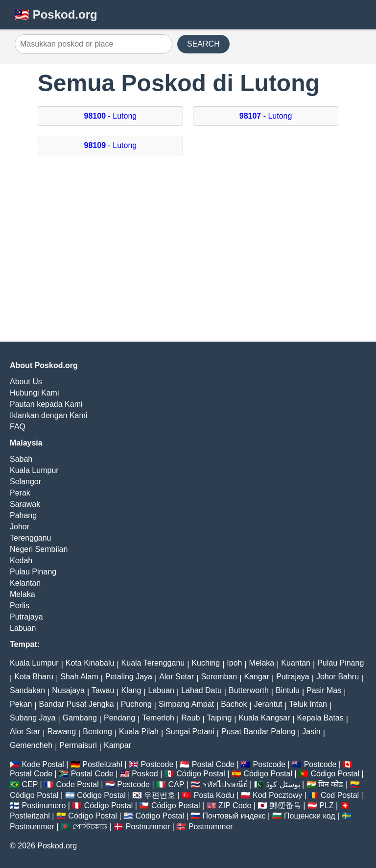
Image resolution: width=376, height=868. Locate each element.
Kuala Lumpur (34, 470)
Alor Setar (176, 677)
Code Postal (78, 784)
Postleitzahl (102, 764)
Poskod (145, 774)
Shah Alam (79, 677)
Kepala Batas (320, 718)
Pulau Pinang (33, 572)
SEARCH (203, 44)
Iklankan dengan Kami (48, 415)
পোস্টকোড (90, 827)
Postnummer (32, 827)
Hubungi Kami (35, 393)
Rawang (61, 732)
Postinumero (44, 806)
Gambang (80, 718)
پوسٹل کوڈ (283, 784)
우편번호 (160, 795)
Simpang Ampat (186, 704)
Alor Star (25, 732)
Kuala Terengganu (153, 663)
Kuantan (296, 663)
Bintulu (288, 690)
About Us (26, 382)
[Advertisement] (188, 253)
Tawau (103, 690)
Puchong (136, 704)
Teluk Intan (308, 704)
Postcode (157, 764)
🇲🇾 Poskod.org (56, 14)
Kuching (206, 663)
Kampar (117, 745)
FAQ (18, 427)
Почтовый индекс (234, 816)
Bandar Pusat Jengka (77, 704)
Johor (20, 527)
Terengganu (31, 538)
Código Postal (201, 774)
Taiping (220, 718)
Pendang (119, 718)
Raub (190, 718)
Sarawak (25, 504)
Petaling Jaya (129, 677)
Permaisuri (78, 745)
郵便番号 (285, 806)
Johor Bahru (338, 677)
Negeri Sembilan (39, 549)
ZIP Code (235, 806)
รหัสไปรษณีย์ (225, 784)
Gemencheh (31, 745)
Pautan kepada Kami (46, 404)
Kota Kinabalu (90, 663)
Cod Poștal (340, 795)
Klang (131, 690)
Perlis (20, 606)
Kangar (257, 677)
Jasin (311, 732)
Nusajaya (68, 690)
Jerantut (268, 704)
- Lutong (111, 116)
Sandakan (27, 690)
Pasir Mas (324, 690)
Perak (20, 493)
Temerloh (158, 718)
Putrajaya (26, 617)
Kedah (21, 560)
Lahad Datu (201, 690)
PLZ (326, 806)
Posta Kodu (214, 795)
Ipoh (234, 663)
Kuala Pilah (139, 732)
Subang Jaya (33, 718)
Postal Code (213, 764)
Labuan (23, 628)
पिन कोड (331, 784)
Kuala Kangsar (264, 718)
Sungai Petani (190, 732)
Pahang (23, 515)
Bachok (234, 704)
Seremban (219, 677)
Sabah (21, 459)
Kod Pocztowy (277, 795)
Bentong (97, 732)
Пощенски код (310, 816)
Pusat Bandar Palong (258, 732)
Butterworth (249, 690)
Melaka (23, 594)
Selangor (25, 482)
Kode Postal (43, 764)
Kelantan (25, 583)
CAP (176, 784)
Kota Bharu (34, 677)
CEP (30, 784)
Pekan (21, 704)
